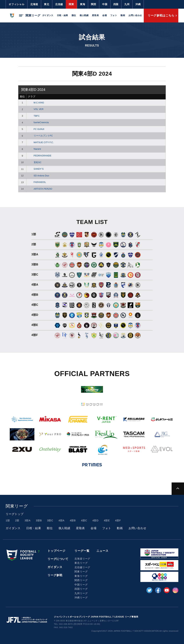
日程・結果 (62, 15)
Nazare (34, 149)
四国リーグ (81, 589)
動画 (123, 15)
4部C (84, 520)
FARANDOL (37, 182)
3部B (39, 520)
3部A (28, 520)
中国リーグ (81, 585)
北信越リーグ (82, 567)
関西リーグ (81, 580)
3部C (50, 520)
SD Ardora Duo (38, 176)
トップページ (56, 551)
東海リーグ (81, 576)
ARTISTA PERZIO (40, 189)
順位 (74, 15)
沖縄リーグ (81, 598)
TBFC (34, 116)
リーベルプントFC (40, 136)
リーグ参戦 (55, 575)
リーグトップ (15, 514)
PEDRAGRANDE (40, 156)
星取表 (95, 15)
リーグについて (58, 559)
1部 (8, 520)
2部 (17, 520)
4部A (62, 520)
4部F (118, 520)
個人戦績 (84, 15)
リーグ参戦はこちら (161, 15)
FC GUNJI (36, 129)
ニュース (102, 551)
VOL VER (36, 109)
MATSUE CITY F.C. (41, 142)
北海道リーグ (82, 559)
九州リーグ (81, 593)
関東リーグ (81, 572)
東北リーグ (81, 563)
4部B (73, 520)
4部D (96, 520)
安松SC (35, 162)
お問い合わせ (135, 15)
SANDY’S (36, 169)
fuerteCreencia (38, 122)
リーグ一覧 (82, 551)
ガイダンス (48, 15)
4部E (107, 520)
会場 (104, 15)
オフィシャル (17, 4)
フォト (114, 15)
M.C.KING (36, 103)
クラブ (32, 96)
